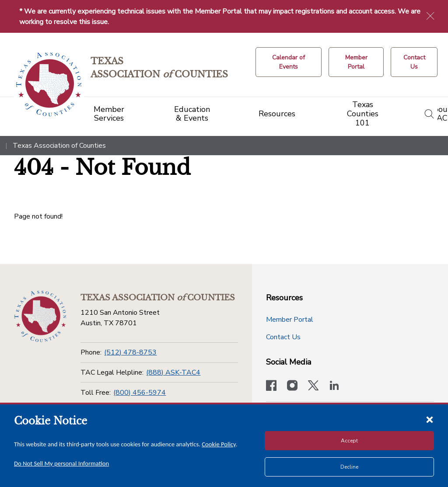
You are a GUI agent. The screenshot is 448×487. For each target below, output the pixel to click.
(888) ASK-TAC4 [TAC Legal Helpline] (173, 372)
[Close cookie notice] (430, 419)
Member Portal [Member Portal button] (290, 320)
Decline (349, 467)
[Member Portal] (356, 62)
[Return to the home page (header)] (49, 85)
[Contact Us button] (414, 62)
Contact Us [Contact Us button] (283, 337)
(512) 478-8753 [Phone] (130, 352)
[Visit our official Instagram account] (292, 386)
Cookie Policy (219, 444)
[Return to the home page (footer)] (40, 317)
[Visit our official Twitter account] (313, 386)
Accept (349, 441)
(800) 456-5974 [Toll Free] (140, 393)
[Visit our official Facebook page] (271, 386)
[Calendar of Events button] (289, 62)
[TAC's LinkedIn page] (334, 386)
